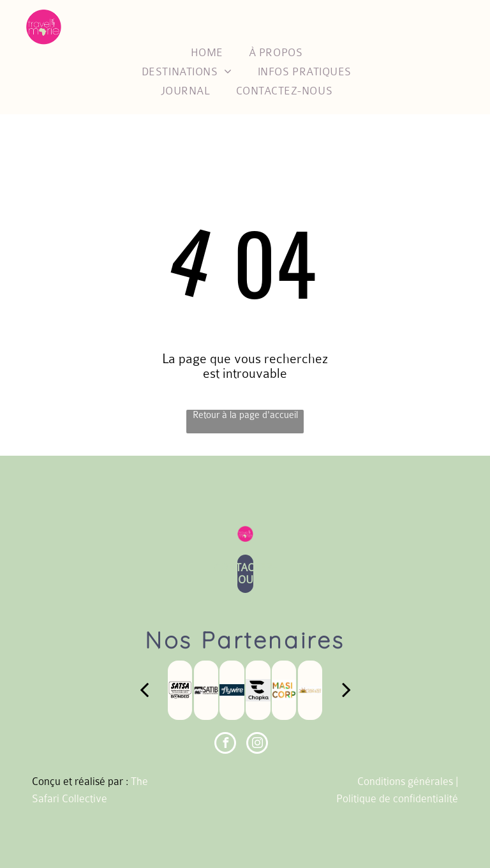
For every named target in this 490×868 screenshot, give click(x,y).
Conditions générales (405, 782)
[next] (346, 690)
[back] (144, 690)
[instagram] (257, 745)
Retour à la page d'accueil (245, 415)
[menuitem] (207, 52)
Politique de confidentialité (397, 799)
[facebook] (225, 745)
